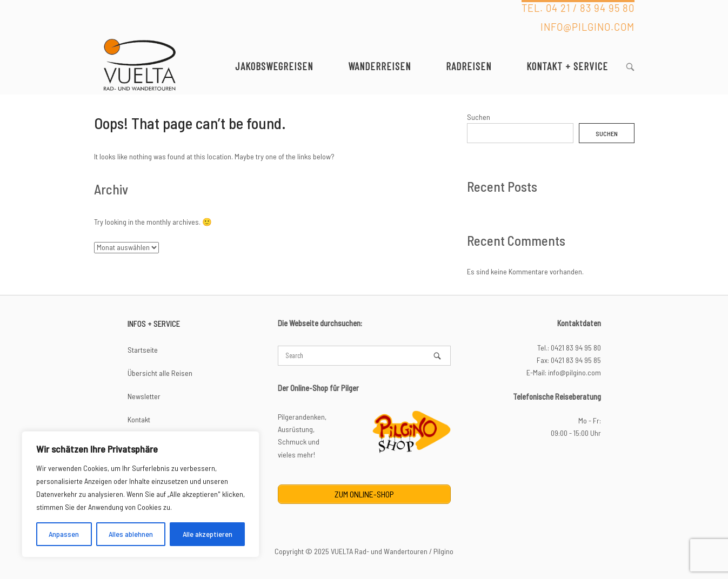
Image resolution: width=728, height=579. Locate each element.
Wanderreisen (379, 66)
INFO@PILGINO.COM (587, 27)
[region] (141, 494)
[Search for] (365, 356)
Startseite (143, 350)
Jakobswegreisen (274, 66)
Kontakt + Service (567, 66)
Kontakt (139, 419)
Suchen (479, 117)
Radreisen (469, 66)
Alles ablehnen (131, 534)
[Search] (437, 355)
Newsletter (144, 396)
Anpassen (64, 534)
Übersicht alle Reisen (160, 373)
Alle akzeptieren (208, 534)
